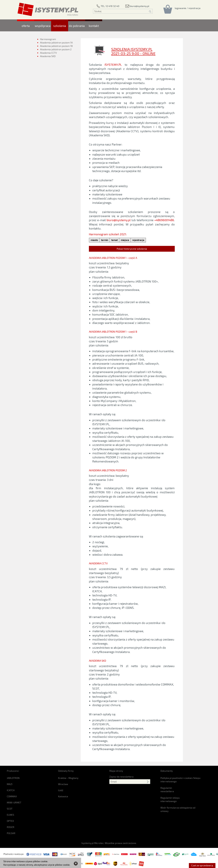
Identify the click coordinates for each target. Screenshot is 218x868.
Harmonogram (48, 39)
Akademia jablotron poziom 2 (56, 49)
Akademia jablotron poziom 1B (56, 46)
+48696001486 (164, 220)
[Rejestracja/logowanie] (188, 8)
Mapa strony (116, 771)
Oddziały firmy (66, 771)
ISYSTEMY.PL (113, 65)
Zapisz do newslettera (121, 777)
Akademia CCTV (48, 53)
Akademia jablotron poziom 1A (56, 43)
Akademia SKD (48, 58)
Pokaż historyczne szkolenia (132, 249)
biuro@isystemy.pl (119, 220)
